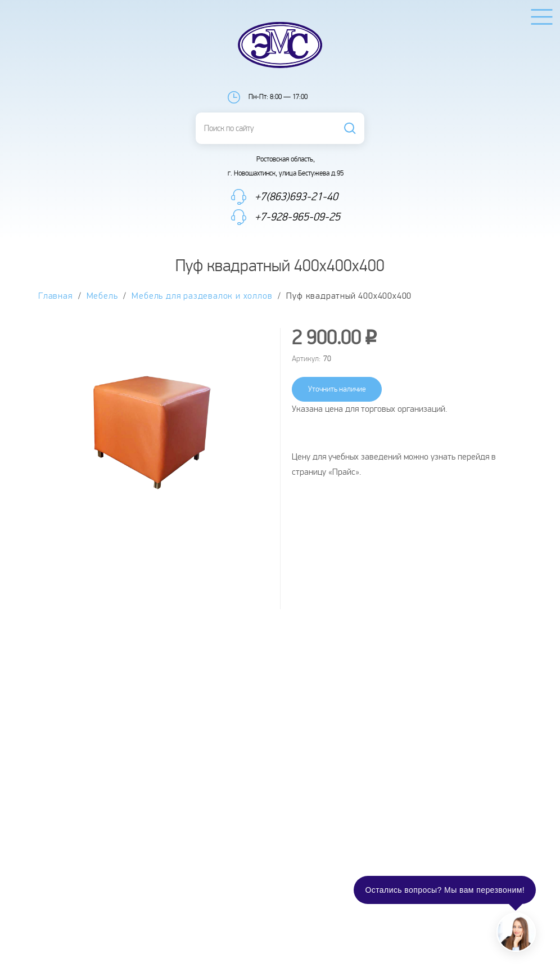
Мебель (102, 296)
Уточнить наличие (337, 389)
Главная (55, 296)
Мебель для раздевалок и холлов (202, 296)
